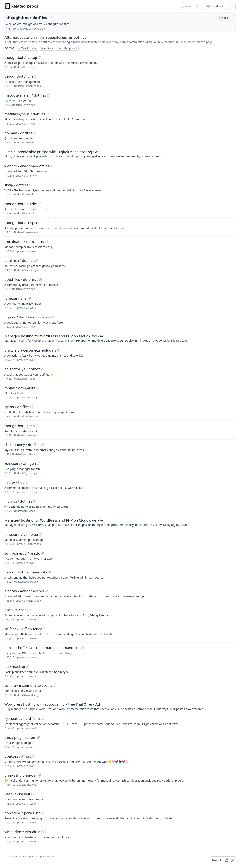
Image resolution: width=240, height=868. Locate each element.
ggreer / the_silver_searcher (27, 317)
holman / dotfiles (18, 133)
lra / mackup (15, 667)
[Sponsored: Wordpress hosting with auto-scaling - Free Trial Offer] (120, 706)
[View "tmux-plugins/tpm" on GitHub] (39, 737)
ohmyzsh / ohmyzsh (21, 775)
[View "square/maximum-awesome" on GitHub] (55, 685)
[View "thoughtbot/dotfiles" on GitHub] (50, 18)
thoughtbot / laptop (21, 57)
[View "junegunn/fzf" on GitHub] (30, 298)
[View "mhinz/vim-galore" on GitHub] (38, 388)
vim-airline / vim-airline (23, 832)
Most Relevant (28, 48)
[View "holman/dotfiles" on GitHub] (35, 133)
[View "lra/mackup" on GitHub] (27, 667)
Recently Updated (67, 48)
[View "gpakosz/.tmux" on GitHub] (33, 756)
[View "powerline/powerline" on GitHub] (43, 813)
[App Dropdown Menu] (231, 6)
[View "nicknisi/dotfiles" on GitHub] (35, 501)
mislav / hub (15, 482)
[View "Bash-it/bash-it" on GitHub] (33, 794)
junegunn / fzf (16, 298)
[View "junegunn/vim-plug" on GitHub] (40, 534)
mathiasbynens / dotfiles (25, 114)
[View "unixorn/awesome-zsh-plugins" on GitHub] (59, 350)
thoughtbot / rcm (19, 76)
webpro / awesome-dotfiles (27, 166)
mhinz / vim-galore (20, 388)
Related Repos (25, 6)
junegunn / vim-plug (21, 534)
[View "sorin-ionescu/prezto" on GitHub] (43, 553)
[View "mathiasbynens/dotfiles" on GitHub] (47, 114)
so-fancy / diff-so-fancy (23, 629)
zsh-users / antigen (20, 463)
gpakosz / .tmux (18, 756)
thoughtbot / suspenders (25, 223)
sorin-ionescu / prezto (22, 553)
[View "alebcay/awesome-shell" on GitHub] (47, 591)
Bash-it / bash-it (17, 794)
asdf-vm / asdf (16, 610)
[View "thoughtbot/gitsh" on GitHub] (37, 426)
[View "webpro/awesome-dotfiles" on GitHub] (52, 166)
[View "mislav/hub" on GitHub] (27, 482)
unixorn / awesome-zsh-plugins (30, 350)
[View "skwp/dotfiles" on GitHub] (31, 185)
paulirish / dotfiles (19, 260)
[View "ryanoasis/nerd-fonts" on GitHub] (43, 718)
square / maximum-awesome (29, 685)
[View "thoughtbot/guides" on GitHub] (40, 204)
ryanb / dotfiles (17, 407)
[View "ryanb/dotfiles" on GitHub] (32, 407)
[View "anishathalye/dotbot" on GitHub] (42, 369)
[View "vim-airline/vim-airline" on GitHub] (45, 832)
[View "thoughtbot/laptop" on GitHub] (39, 57)
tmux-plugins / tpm (20, 737)
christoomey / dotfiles (22, 445)
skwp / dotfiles (16, 185)
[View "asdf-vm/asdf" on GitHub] (30, 610)
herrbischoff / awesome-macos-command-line (42, 648)
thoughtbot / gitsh (20, 426)
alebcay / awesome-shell (25, 591)
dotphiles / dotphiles (21, 279)
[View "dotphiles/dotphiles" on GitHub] (41, 279)
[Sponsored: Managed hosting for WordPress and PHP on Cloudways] (120, 338)
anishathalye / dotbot (22, 369)
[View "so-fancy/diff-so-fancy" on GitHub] (44, 629)
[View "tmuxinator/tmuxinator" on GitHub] (47, 242)
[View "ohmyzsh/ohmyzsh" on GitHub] (40, 775)
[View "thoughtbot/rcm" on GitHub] (35, 76)
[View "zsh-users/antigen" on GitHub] (38, 463)
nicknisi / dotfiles (18, 501)
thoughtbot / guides (21, 204)
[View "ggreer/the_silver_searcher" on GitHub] (53, 317)
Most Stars (47, 48)
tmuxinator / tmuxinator (24, 242)
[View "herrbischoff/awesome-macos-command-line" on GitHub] (83, 648)
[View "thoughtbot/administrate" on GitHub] (50, 572)
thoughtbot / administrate (26, 572)
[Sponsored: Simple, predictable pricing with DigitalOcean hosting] (120, 154)
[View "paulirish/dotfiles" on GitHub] (36, 260)
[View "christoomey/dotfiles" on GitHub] (43, 445)
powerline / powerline (22, 813)
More (227, 18)
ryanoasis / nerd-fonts (23, 718)
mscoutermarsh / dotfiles (25, 95)
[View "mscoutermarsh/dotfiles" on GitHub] (48, 95)
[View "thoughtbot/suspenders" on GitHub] (48, 223)
